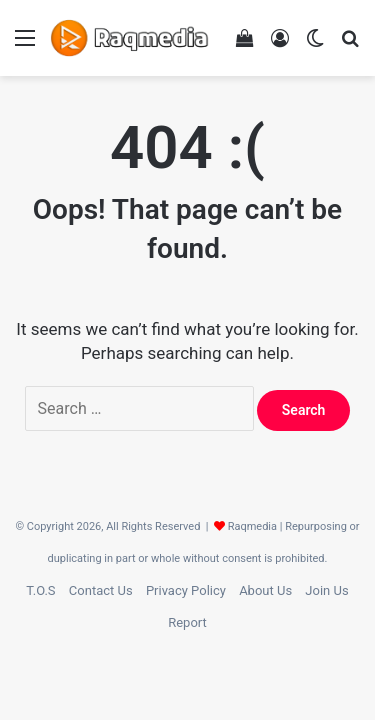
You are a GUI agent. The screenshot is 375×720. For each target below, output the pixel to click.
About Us (265, 590)
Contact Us (101, 590)
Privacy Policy (186, 590)
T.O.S (40, 590)
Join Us (326, 590)
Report (187, 622)
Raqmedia (252, 526)
